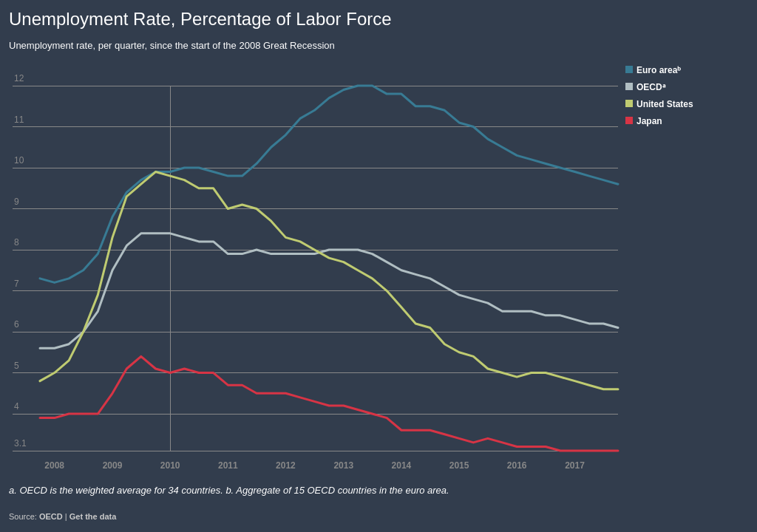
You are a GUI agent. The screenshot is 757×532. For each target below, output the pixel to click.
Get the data (93, 516)
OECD (51, 516)
